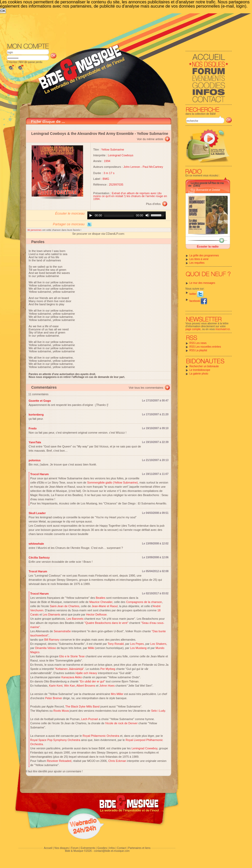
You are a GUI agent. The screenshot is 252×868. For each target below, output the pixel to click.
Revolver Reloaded (59, 761)
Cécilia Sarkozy (39, 557)
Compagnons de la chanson (144, 602)
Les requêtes (197, 263)
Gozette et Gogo (40, 401)
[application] (127, 215)
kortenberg (36, 415)
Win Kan (70, 686)
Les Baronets (75, 619)
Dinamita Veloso (45, 648)
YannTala (35, 442)
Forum (75, 848)
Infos (112, 848)
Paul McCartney (153, 167)
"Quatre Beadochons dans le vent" (106, 623)
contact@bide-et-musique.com (112, 851)
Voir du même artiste (150, 139)
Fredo (33, 428)
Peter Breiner (54, 698)
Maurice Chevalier (101, 602)
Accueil (48, 848)
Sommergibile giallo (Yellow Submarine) (112, 482)
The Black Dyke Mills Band (82, 706)
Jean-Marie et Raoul (105, 606)
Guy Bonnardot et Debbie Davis (204, 191)
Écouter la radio (208, 246)
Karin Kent (56, 686)
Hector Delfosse (96, 614)
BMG (106, 179)
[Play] (91, 215)
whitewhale (36, 544)
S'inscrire (12, 62)
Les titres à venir (199, 259)
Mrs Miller (117, 694)
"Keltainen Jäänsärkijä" (69, 669)
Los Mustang (138, 648)
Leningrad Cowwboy (144, 748)
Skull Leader (37, 513)
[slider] (119, 215)
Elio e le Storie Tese (72, 656)
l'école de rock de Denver (122, 723)
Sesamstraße (62, 631)
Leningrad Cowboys (121, 155)
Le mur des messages (202, 283)
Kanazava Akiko (72, 677)
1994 (107, 161)
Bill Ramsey (52, 640)
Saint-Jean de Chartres (64, 606)
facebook (198, 301)
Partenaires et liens (139, 848)
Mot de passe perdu (31, 62)
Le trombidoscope (200, 370)
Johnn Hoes (107, 686)
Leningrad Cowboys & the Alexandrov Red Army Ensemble (83, 134)
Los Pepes (137, 644)
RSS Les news (198, 343)
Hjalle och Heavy (86, 673)
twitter (196, 294)
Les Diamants (51, 614)
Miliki (91, 648)
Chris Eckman (117, 761)
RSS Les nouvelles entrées (205, 347)
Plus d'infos (153, 204)
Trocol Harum (40, 474)
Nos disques (62, 848)
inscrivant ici (223, 329)
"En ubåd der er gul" (92, 681)
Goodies (102, 848)
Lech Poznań (90, 719)
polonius (35, 460)
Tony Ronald (116, 644)
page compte (193, 329)
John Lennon (132, 167)
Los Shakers (158, 644)
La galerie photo (199, 374)
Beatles (101, 598)
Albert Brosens (86, 686)
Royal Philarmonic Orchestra (101, 736)
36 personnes (35, 230)
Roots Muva (61, 711)
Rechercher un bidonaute (204, 366)
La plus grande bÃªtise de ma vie (206, 184)
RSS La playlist (198, 350)
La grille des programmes (204, 255)
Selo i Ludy (158, 711)
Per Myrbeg (108, 669)
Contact (121, 848)
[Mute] (147, 215)
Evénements (88, 848)
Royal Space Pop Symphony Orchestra (55, 740)
